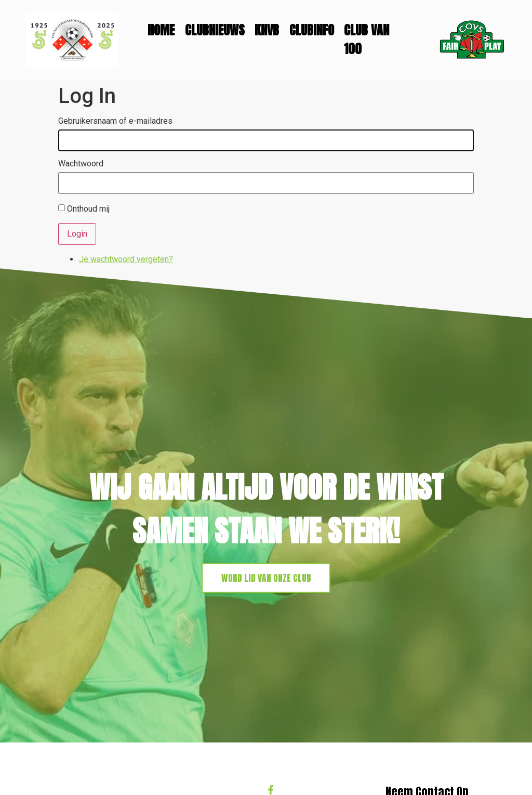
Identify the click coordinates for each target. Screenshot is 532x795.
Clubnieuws (215, 30)
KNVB (267, 30)
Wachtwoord (81, 164)
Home (161, 30)
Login (77, 234)
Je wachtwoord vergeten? (126, 259)
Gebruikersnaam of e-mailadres (115, 121)
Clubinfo (312, 30)
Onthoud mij (88, 209)
